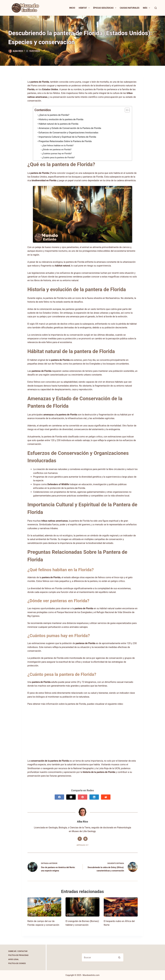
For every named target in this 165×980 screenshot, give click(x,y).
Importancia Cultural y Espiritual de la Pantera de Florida (67, 137)
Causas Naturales (130, 8)
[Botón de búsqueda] (119, 957)
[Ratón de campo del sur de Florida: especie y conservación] (44, 907)
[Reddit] (106, 797)
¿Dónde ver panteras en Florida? (57, 150)
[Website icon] (85, 839)
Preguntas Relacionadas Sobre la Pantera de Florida (65, 141)
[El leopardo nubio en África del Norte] (121, 907)
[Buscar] (156, 8)
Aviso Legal (14, 959)
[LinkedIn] (94, 797)
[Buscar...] (98, 957)
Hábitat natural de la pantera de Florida (59, 124)
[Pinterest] (83, 797)
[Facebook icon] (80, 839)
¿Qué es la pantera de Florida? (54, 115)
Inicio (72, 8)
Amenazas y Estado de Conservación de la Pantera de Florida (70, 128)
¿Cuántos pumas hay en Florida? (57, 154)
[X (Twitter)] (71, 797)
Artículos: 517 (82, 845)
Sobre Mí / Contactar (18, 951)
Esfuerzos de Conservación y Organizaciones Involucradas (68, 133)
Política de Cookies (17, 963)
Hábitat (85, 8)
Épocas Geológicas (105, 8)
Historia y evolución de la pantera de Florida (61, 119)
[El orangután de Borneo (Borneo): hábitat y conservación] (82, 907)
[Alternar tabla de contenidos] (126, 110)
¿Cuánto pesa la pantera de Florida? (58, 158)
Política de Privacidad (18, 955)
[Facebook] (59, 797)
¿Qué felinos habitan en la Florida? (58, 146)
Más (147, 8)
